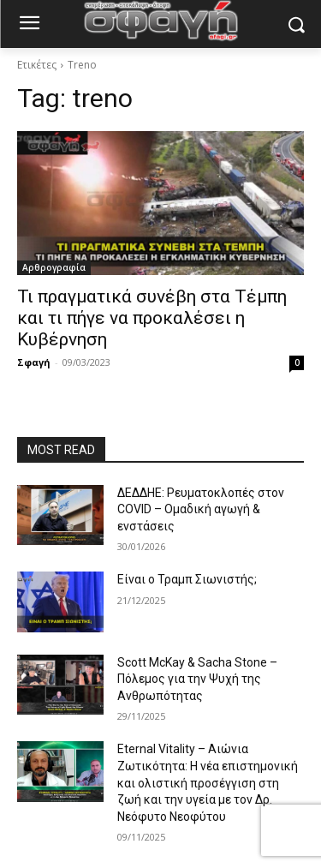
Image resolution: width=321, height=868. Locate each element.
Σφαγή (34, 362)
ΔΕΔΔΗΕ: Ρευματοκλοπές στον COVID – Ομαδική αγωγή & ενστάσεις (201, 509)
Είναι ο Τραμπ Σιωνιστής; (187, 579)
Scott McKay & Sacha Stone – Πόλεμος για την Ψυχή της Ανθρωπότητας (197, 679)
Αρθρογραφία (54, 267)
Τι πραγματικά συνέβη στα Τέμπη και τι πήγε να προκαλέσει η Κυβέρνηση (152, 318)
